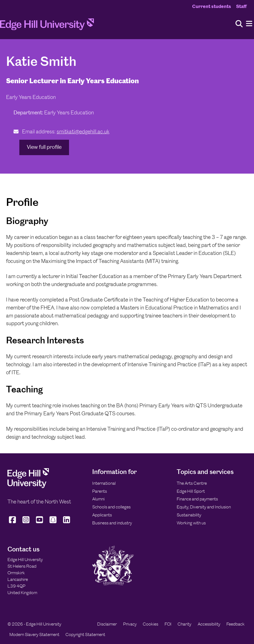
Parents (100, 491)
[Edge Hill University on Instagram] (26, 523)
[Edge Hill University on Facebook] (13, 523)
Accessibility (209, 624)
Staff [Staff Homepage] (241, 6)
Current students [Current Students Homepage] (212, 6)
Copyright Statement (85, 634)
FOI (168, 624)
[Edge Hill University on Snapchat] (53, 523)
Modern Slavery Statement (34, 634)
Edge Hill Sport (191, 491)
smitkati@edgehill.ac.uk (83, 132)
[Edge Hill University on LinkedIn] (67, 523)
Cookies (150, 624)
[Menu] (249, 24)
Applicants (102, 515)
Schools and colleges (111, 507)
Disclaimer (107, 624)
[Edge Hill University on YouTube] (40, 523)
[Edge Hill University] (28, 487)
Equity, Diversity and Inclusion (204, 507)
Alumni (98, 499)
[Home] (47, 26)
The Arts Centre (192, 483)
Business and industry (112, 523)
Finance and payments (197, 499)
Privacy (130, 624)
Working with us (191, 523)
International (104, 483)
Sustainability (189, 515)
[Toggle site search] (239, 24)
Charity (184, 624)
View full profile (44, 147)
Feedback (236, 624)
